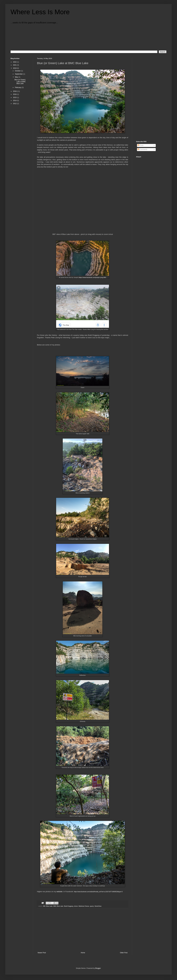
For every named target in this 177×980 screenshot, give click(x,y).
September (19, 74)
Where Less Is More (40, 12)
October (18, 71)
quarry (92, 906)
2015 (15, 97)
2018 (15, 91)
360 (44, 906)
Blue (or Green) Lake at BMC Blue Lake (20, 82)
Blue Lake (49, 906)
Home (83, 953)
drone (76, 906)
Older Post (124, 953)
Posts (140, 145)
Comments (142, 149)
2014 (15, 101)
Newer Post (42, 953)
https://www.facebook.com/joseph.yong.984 (92, 277)
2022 (15, 62)
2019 (15, 68)
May (17, 77)
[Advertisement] (83, 930)
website (60, 892)
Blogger (98, 968)
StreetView (98, 906)
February (18, 87)
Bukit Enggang (69, 906)
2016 (15, 94)
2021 (15, 65)
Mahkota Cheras (84, 906)
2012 (15, 104)
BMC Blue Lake (58, 906)
